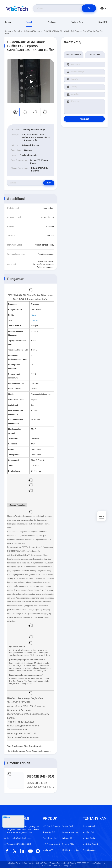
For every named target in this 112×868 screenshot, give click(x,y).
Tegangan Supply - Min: (18, 350)
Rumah (8, 22)
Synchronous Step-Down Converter (27, 746)
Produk (29, 22)
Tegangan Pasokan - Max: (17, 342)
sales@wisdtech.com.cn (20, 838)
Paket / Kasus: (14, 389)
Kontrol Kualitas (90, 838)
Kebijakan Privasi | (15, 863)
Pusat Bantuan (89, 850)
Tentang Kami (77, 22)
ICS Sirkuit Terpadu (32, 31)
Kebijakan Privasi (90, 844)
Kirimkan (84, 119)
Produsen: (13, 304)
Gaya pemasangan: (16, 383)
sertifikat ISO (88, 832)
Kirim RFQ (103, 22)
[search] (89, 8)
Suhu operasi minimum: (14, 367)
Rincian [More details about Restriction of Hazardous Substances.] (34, 315)
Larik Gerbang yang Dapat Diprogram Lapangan (29, 751)
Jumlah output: (15, 326)
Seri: (10, 320)
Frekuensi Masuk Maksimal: (16, 333)
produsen (52, 22)
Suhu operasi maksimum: (14, 376)
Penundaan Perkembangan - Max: (18, 357)
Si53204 (34, 320)
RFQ (44, 183)
